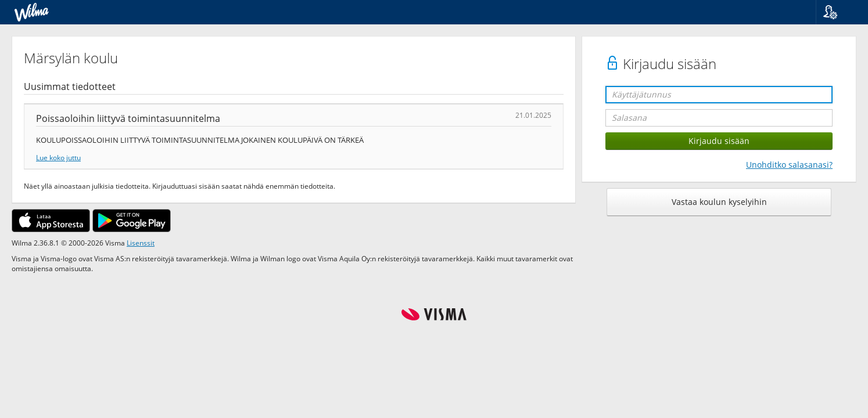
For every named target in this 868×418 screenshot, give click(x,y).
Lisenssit (141, 243)
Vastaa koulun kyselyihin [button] (719, 202)
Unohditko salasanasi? (789, 165)
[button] (837, 12)
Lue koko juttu (58, 157)
